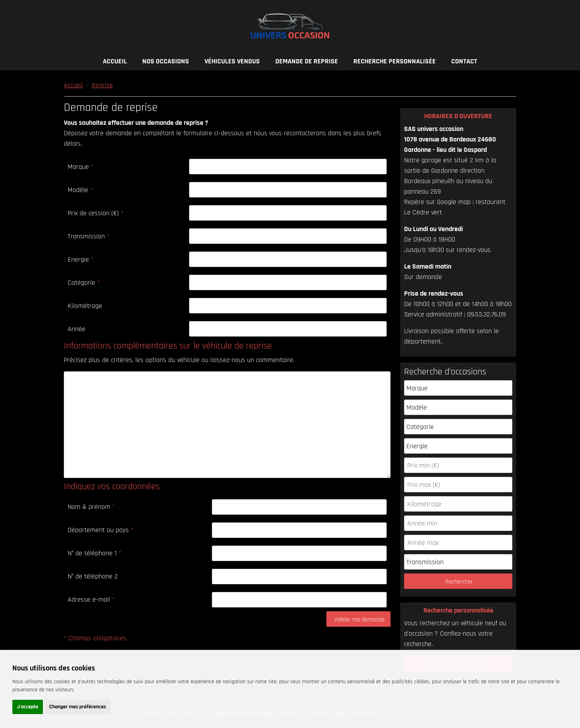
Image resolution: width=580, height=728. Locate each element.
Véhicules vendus (232, 61)
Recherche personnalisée (395, 61)
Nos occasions (166, 61)
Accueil (115, 61)
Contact (464, 61)
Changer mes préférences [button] (78, 707)
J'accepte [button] (28, 707)
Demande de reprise (307, 61)
